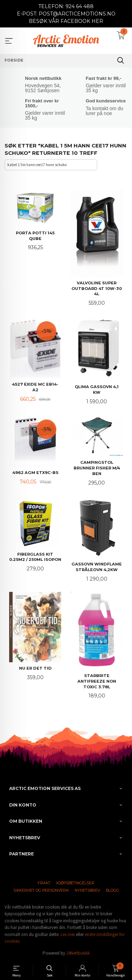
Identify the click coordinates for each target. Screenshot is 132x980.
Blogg (112, 890)
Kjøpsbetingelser (75, 883)
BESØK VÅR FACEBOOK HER (66, 21)
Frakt (44, 883)
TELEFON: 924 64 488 (66, 6)
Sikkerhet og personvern (41, 890)
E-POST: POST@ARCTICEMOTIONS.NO (66, 14)
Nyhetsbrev (87, 890)
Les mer (68, 934)
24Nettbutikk (78, 953)
